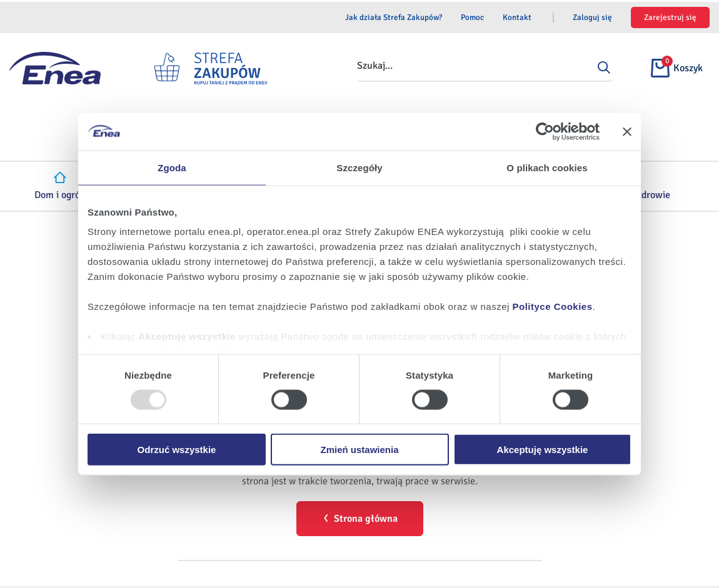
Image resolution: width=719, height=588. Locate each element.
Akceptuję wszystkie (543, 450)
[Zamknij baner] (627, 131)
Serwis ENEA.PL (368, 548)
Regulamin (182, 548)
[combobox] (491, 66)
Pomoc (472, 17)
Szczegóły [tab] (359, 167)
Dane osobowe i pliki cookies (270, 548)
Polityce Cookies (553, 306)
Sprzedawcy (521, 548)
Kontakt (517, 17)
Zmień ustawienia (359, 450)
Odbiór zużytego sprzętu (294, 571)
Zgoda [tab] (172, 167)
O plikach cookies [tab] (547, 167)
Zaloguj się (592, 17)
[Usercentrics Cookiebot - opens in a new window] (545, 131)
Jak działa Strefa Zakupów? (394, 17)
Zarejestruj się (670, 17)
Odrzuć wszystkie (177, 450)
